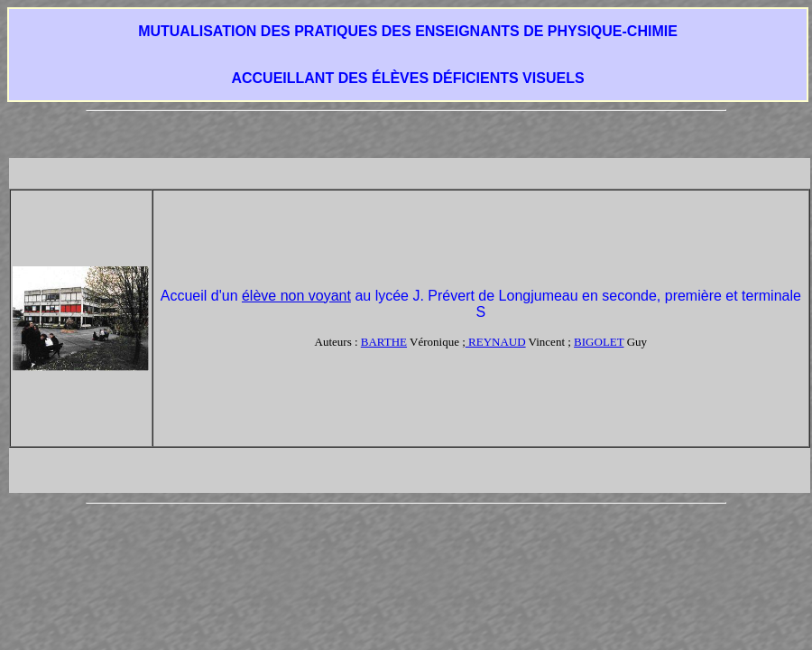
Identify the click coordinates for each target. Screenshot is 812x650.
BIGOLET (599, 342)
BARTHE (384, 342)
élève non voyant (296, 296)
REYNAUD (496, 342)
